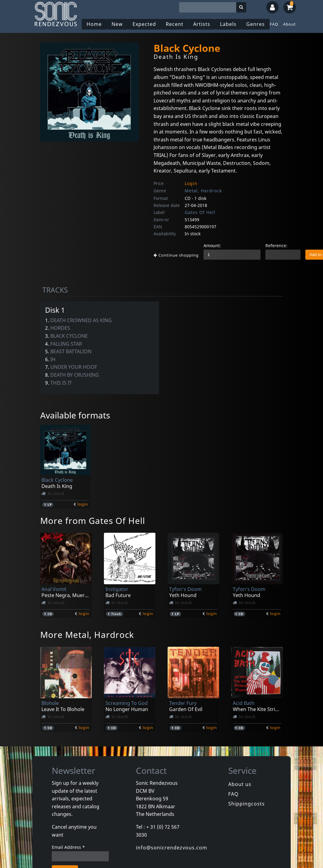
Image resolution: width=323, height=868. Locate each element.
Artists (202, 24)
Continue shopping (176, 255)
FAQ (274, 24)
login (83, 504)
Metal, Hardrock (203, 191)
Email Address (68, 847)
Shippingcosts (247, 804)
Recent (175, 24)
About (289, 24)
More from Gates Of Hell (93, 521)
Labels (228, 24)
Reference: (276, 245)
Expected (144, 24)
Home (94, 24)
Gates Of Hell (200, 212)
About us (240, 784)
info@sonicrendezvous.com (172, 848)
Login (191, 183)
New (117, 24)
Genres (256, 24)
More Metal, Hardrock (87, 635)
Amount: (212, 245)
